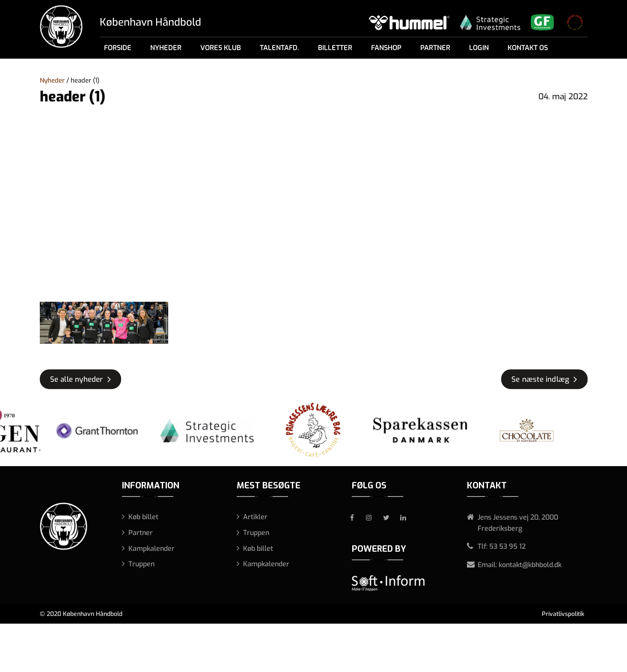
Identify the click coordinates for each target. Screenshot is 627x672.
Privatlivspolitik (563, 614)
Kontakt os (528, 48)
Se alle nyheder (77, 379)
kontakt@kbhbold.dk (530, 565)
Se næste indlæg (540, 379)
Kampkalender (152, 549)
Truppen (141, 564)
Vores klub (221, 48)
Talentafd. (279, 48)
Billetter (335, 48)
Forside (118, 48)
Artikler (255, 517)
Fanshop (386, 48)
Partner (435, 48)
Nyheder (166, 48)
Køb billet (143, 517)
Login (479, 48)
